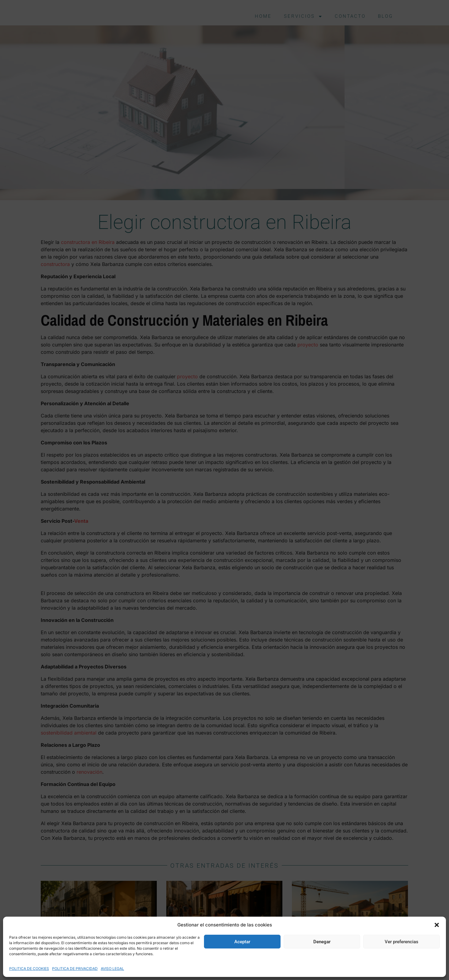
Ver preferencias (402, 942)
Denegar (322, 942)
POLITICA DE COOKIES (29, 969)
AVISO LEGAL (112, 969)
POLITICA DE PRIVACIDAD (75, 969)
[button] (437, 925)
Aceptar (242, 942)
